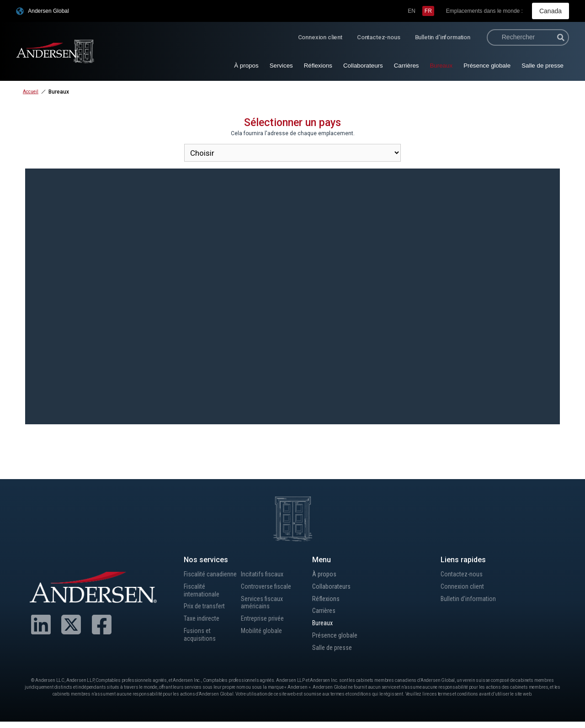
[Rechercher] (561, 37)
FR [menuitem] (431, 11)
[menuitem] (415, 11)
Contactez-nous (379, 36)
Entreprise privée (265, 622)
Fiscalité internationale (203, 600)
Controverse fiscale (269, 587)
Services (281, 65)
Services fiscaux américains (264, 605)
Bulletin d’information (443, 36)
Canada (552, 11)
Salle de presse (542, 65)
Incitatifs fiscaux (264, 574)
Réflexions (318, 65)
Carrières (407, 65)
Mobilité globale (263, 636)
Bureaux (441, 65)
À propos (246, 65)
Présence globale (487, 65)
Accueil (31, 91)
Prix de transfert (207, 618)
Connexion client (320, 36)
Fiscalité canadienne (200, 578)
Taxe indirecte (204, 631)
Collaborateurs (363, 65)
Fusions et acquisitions (200, 649)
